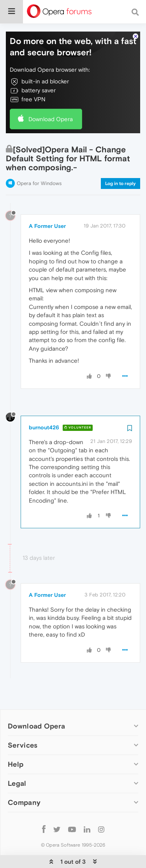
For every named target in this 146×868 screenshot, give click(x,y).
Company (24, 779)
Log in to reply (120, 160)
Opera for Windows (39, 160)
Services (23, 722)
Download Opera (51, 96)
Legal (17, 760)
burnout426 (44, 404)
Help (16, 741)
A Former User (47, 203)
